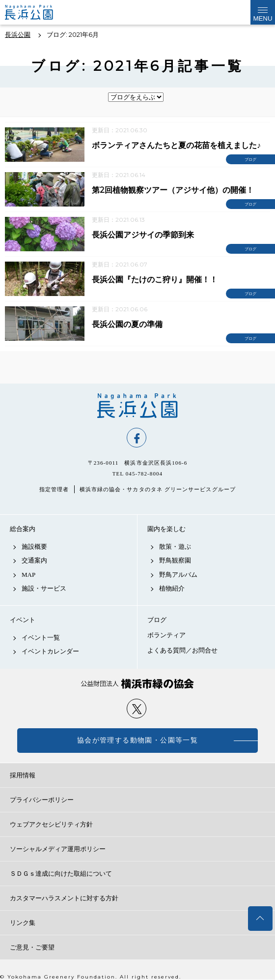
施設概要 (34, 547)
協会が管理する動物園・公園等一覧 (137, 740)
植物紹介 (172, 588)
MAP (28, 575)
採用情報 (23, 775)
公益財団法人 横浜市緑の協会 (137, 684)
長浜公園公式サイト (37, 12)
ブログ (157, 620)
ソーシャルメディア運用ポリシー (58, 849)
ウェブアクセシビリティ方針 (51, 824)
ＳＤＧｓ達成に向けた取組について (61, 874)
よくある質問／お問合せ (182, 650)
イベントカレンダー (50, 651)
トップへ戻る (260, 919)
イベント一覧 (41, 638)
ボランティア (166, 635)
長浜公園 (137, 406)
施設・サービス (44, 588)
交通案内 (34, 560)
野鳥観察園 (175, 560)
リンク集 (23, 923)
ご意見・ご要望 (32, 947)
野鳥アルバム (178, 575)
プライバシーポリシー (42, 800)
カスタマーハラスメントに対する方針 (64, 898)
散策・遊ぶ (175, 547)
